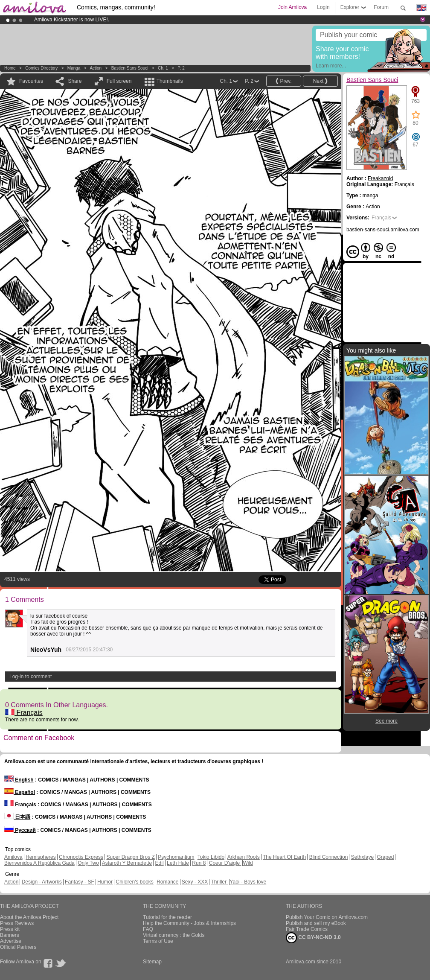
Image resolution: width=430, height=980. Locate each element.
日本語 (17, 817)
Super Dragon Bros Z (130, 857)
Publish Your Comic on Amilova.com (327, 917)
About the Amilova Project (29, 917)
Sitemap (152, 962)
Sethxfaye (362, 857)
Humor (105, 882)
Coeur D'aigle (225, 863)
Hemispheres (41, 857)
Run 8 (199, 863)
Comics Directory (41, 68)
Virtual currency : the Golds (174, 935)
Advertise (11, 941)
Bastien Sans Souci (130, 68)
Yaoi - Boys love (248, 882)
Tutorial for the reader (167, 917)
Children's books (134, 882)
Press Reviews (17, 923)
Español (20, 792)
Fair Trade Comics (307, 929)
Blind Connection (329, 857)
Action (96, 68)
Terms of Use (158, 941)
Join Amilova (292, 7)
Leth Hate (178, 863)
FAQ (148, 929)
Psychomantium (176, 857)
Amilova (13, 857)
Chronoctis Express (81, 857)
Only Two (88, 863)
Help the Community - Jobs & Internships (189, 923)
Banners (10, 935)
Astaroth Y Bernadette (127, 863)
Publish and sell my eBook (316, 923)
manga (74, 68)
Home (10, 68)
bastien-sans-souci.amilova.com (383, 230)
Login (323, 7)
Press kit (10, 929)
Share (75, 81)
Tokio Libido (211, 857)
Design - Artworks (42, 882)
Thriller (219, 882)
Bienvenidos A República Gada (39, 863)
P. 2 (181, 68)
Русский (20, 830)
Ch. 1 (163, 68)
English (19, 780)
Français (24, 713)
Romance (167, 882)
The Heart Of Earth (284, 857)
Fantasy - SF (80, 882)
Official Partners (18, 947)
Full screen (119, 81)
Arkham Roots (244, 857)
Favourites (31, 81)
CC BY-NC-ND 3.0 (313, 938)
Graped (385, 857)
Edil (160, 863)
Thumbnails (170, 81)
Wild (248, 863)
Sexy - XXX (195, 882)
